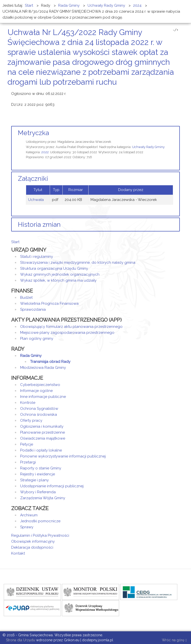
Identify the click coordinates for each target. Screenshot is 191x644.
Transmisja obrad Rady (50, 362)
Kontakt (18, 553)
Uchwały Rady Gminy (148, 147)
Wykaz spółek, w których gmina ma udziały (58, 280)
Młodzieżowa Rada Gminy (43, 368)
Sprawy (27, 527)
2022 (45, 152)
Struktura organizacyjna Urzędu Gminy (54, 268)
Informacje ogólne (36, 391)
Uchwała (36, 200)
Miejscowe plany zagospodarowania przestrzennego (67, 333)
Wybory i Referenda (38, 492)
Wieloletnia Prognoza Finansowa (49, 303)
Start (15, 242)
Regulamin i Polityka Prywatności (40, 535)
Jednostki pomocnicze (40, 521)
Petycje (27, 444)
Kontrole (28, 403)
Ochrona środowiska (39, 415)
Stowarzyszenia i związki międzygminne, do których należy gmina (78, 263)
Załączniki (33, 179)
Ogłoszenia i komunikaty (42, 426)
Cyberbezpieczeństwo (40, 385)
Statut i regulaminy (37, 257)
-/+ (176, 30)
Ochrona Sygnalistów (39, 409)
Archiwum (29, 515)
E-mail (178, 91)
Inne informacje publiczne (43, 397)
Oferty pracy (31, 420)
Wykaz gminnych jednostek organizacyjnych (60, 274)
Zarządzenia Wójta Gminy (43, 498)
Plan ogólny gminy (37, 339)
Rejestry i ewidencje (38, 474)
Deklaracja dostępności (32, 547)
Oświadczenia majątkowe (43, 438)
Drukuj (172, 91)
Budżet (26, 298)
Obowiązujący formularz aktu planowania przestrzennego (71, 327)
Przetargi (28, 462)
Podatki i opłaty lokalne (41, 450)
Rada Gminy (31, 356)
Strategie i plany (34, 480)
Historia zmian (39, 225)
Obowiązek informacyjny (33, 541)
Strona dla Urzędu (20, 640)
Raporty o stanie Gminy (41, 468)
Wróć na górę (174, 640)
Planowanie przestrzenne (43, 432)
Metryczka (33, 133)
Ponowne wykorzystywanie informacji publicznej (63, 456)
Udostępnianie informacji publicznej (52, 486)
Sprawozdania (33, 309)
